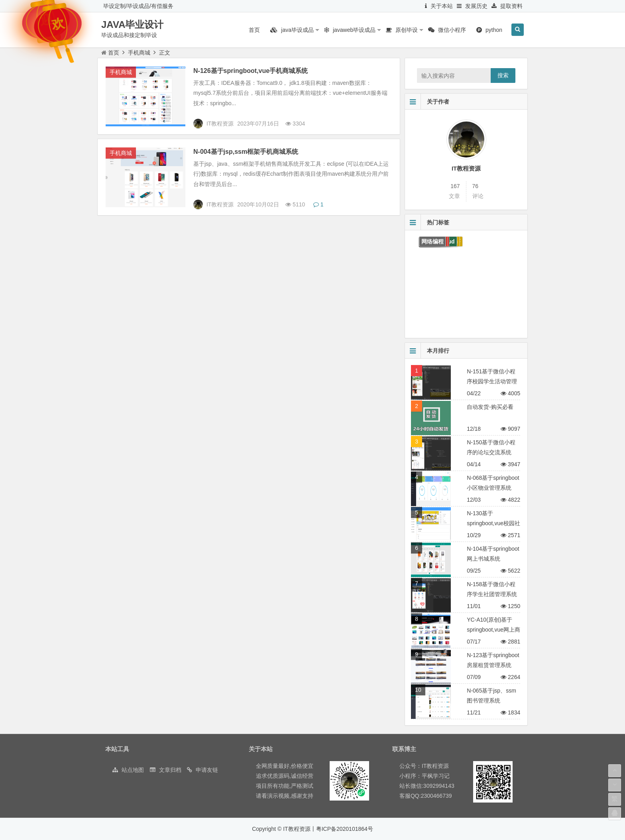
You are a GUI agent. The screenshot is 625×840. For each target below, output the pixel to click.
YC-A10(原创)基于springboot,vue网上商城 (493, 630)
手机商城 (139, 53)
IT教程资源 (466, 168)
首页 (110, 53)
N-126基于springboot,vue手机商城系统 (251, 71)
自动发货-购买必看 (490, 407)
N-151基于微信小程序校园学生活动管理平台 (492, 381)
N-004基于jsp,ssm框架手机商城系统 (246, 152)
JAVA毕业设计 (132, 25)
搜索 (503, 75)
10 (418, 690)
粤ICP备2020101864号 (345, 829)
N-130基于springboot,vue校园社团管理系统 (493, 523)
